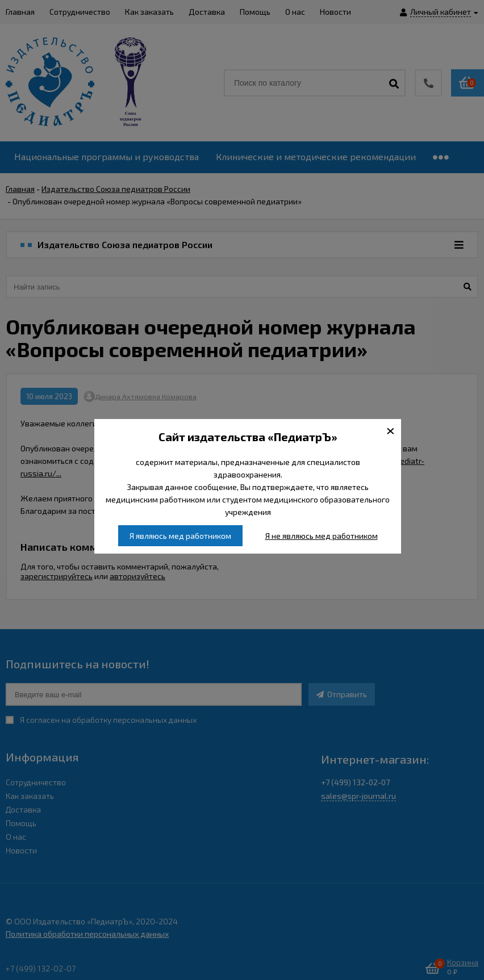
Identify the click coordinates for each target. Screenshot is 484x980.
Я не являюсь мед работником (322, 536)
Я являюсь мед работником (180, 536)
